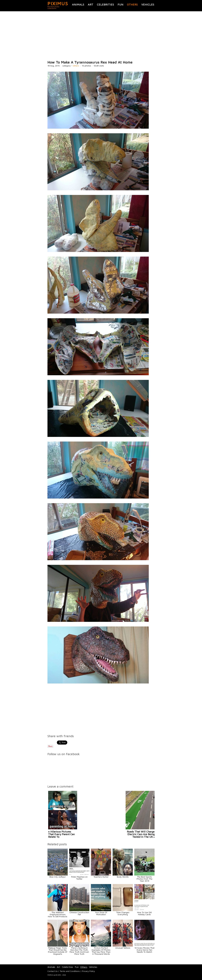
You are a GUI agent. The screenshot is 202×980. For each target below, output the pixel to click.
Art (91, 5)
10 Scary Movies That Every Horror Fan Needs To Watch (144, 950)
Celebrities (105, 5)
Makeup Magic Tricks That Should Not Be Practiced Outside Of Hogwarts (58, 951)
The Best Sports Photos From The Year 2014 (144, 879)
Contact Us (53, 971)
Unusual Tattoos (123, 948)
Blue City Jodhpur (58, 877)
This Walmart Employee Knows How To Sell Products (58, 914)
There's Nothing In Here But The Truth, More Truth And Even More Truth (79, 951)
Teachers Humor (101, 877)
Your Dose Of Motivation (101, 913)
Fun (121, 5)
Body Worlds (123, 877)
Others (132, 5)
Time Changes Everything (123, 913)
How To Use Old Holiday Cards (144, 913)
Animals (78, 5)
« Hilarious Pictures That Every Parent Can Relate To (61, 834)
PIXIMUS (58, 3)
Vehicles (148, 5)
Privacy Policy (88, 971)
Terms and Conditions (70, 971)
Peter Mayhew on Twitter (79, 878)
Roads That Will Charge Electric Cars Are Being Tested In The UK (141, 834)
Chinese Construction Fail (79, 913)
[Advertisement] (101, 36)
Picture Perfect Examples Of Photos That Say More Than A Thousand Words (101, 951)
